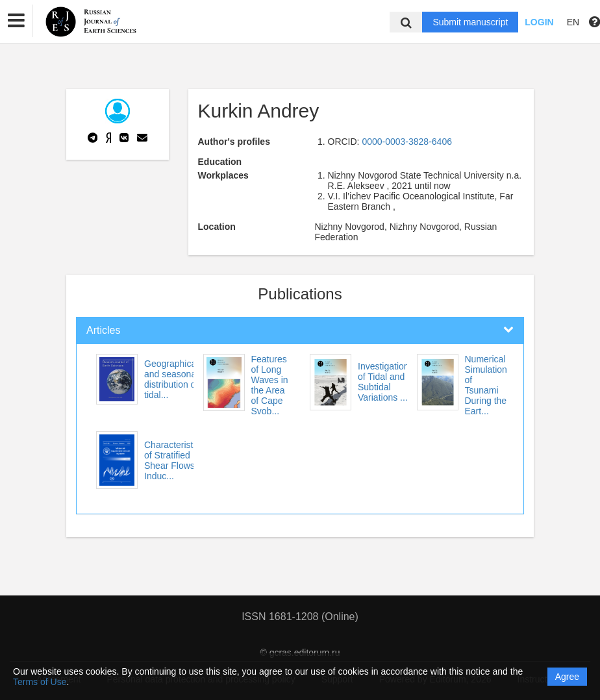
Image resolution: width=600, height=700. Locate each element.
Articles (103, 330)
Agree (567, 677)
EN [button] (573, 22)
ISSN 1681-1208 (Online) (300, 617)
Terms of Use (40, 682)
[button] (16, 21)
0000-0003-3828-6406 (407, 142)
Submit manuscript (470, 22)
